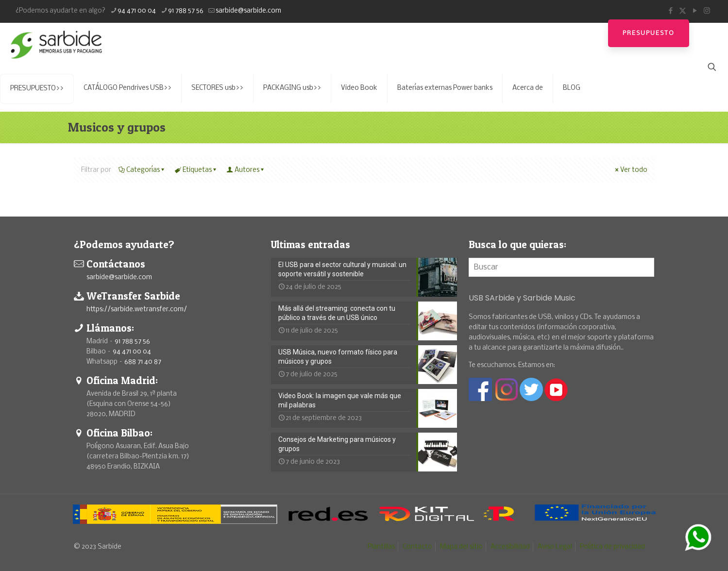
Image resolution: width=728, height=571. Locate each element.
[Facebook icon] (670, 11)
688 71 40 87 (143, 362)
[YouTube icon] (695, 11)
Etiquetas (196, 170)
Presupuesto (649, 33)
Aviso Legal (555, 547)
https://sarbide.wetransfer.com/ (137, 310)
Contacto (417, 547)
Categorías (142, 170)
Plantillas (381, 547)
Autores (246, 170)
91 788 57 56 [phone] (186, 11)
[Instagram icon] (707, 11)
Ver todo (631, 170)
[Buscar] (562, 267)
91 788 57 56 (132, 342)
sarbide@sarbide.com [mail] (248, 11)
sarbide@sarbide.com (119, 277)
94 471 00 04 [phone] (137, 11)
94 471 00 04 (132, 352)
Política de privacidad (612, 547)
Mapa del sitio (461, 547)
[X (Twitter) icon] (683, 11)
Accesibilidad (510, 547)
